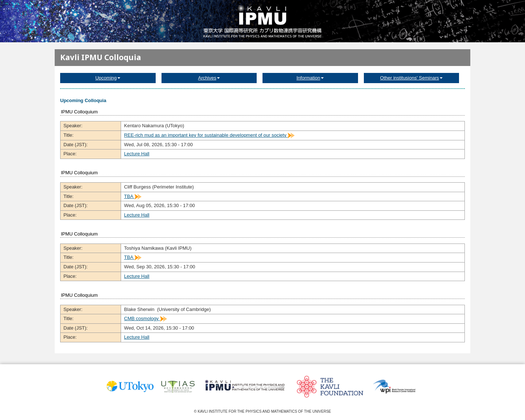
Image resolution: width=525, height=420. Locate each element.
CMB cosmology (145, 318)
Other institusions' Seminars (411, 78)
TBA (133, 196)
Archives (209, 78)
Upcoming (108, 78)
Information (310, 78)
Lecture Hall (137, 154)
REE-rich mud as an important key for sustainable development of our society (209, 135)
